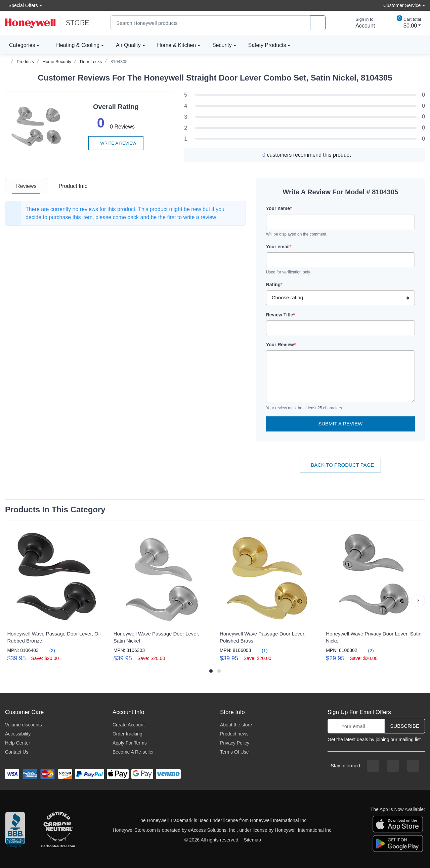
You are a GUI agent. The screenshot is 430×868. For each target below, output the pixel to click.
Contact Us (17, 752)
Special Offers (21, 5)
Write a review (116, 143)
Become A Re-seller (133, 752)
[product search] (318, 23)
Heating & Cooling (78, 45)
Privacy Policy (235, 743)
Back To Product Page (340, 465)
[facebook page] (373, 766)
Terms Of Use (234, 752)
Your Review (281, 345)
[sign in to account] (360, 23)
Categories (20, 45)
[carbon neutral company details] (58, 830)
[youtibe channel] (413, 766)
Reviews (26, 186)
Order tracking (127, 734)
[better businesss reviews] (15, 830)
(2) (48, 650)
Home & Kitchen (177, 45)
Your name (279, 208)
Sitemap (252, 840)
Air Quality (128, 45)
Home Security (57, 62)
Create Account (129, 725)
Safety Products (267, 45)
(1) (261, 650)
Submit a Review (340, 424)
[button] (418, 601)
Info (73, 186)
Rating (274, 285)
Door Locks (91, 62)
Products (25, 62)
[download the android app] (398, 843)
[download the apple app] (398, 823)
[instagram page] (393, 766)
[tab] (26, 186)
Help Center (18, 743)
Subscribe (405, 726)
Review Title (281, 315)
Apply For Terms (130, 743)
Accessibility (18, 734)
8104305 (119, 62)
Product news (234, 734)
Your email (279, 247)
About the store (236, 725)
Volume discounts (24, 725)
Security (222, 45)
